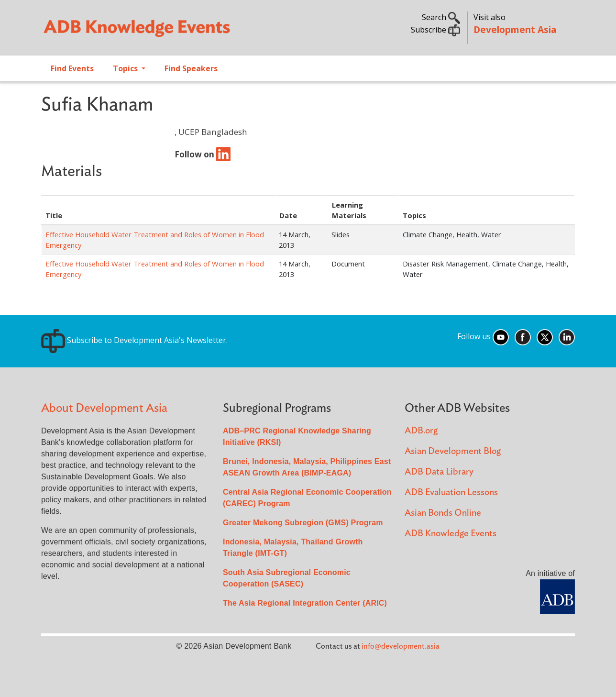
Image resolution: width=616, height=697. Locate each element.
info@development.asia (401, 646)
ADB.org (421, 431)
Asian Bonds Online (443, 513)
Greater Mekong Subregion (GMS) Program (303, 523)
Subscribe (435, 30)
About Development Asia (104, 408)
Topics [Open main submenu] (126, 68)
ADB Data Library (439, 472)
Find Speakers (191, 68)
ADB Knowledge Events (451, 534)
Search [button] (441, 17)
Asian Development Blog (453, 451)
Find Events (72, 68)
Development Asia (515, 29)
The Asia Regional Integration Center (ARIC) (305, 603)
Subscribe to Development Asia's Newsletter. (134, 340)
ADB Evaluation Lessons (451, 492)
